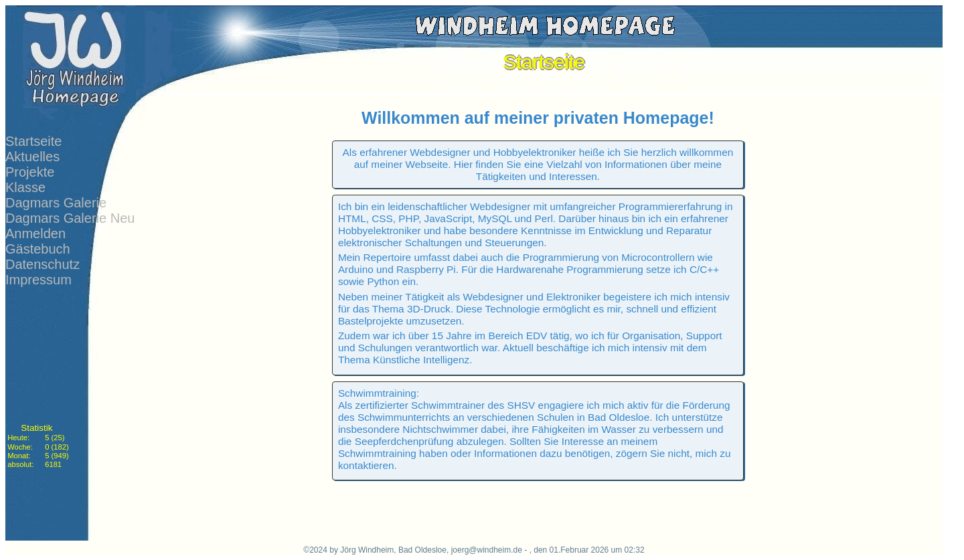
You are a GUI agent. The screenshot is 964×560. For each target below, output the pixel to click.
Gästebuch (38, 249)
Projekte (30, 172)
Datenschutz (43, 264)
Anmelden (35, 234)
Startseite (33, 141)
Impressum (38, 280)
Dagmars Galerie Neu (70, 218)
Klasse (25, 187)
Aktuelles (32, 157)
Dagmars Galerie (56, 203)
